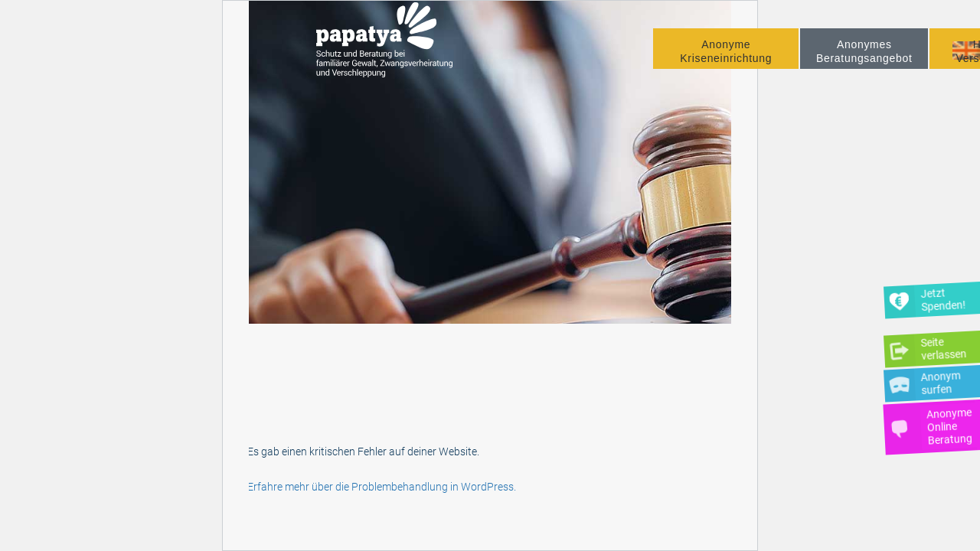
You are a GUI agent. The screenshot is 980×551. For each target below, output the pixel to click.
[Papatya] (392, 53)
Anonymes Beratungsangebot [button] (864, 63)
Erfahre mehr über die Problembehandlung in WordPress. (382, 487)
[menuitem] (726, 60)
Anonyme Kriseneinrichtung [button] (726, 63)
